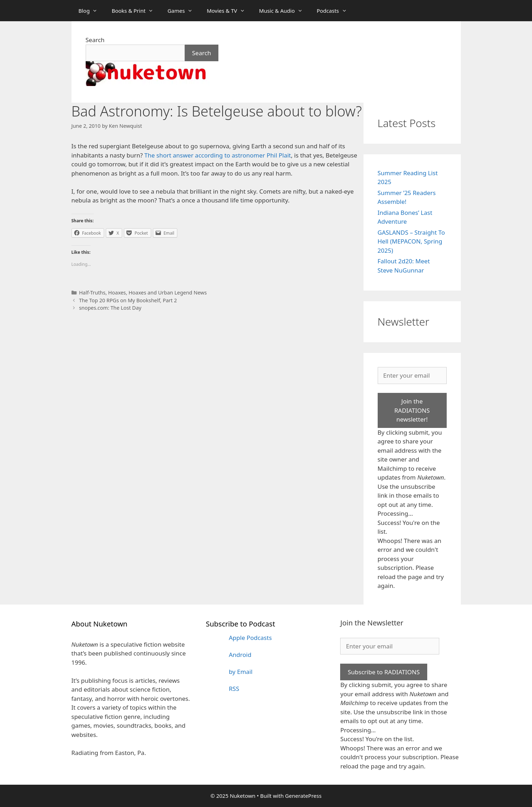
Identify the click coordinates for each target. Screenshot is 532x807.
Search (95, 40)
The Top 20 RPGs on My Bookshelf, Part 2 (128, 300)
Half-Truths (92, 293)
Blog (92, 11)
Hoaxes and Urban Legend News (168, 293)
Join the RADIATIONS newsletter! (412, 410)
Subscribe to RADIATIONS (384, 672)
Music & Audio (284, 11)
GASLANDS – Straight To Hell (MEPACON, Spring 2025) (411, 241)
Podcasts (335, 11)
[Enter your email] (412, 376)
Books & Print (136, 11)
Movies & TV (229, 11)
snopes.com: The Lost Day (110, 308)
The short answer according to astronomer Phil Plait (218, 155)
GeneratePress (303, 796)
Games (184, 11)
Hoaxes (117, 293)
